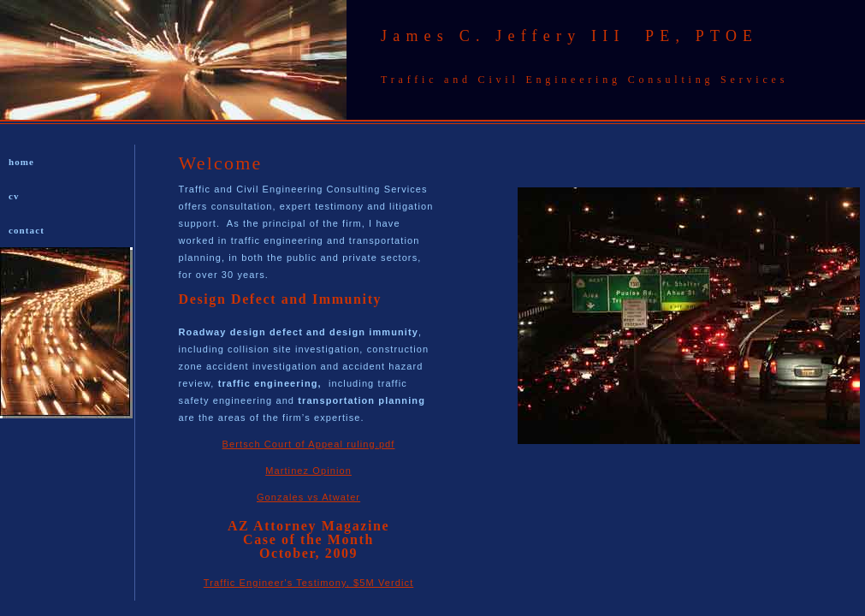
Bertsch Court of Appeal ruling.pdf (309, 444)
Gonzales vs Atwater (308, 497)
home (21, 162)
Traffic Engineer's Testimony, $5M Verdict (309, 583)
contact (27, 230)
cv (14, 196)
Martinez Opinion (308, 471)
